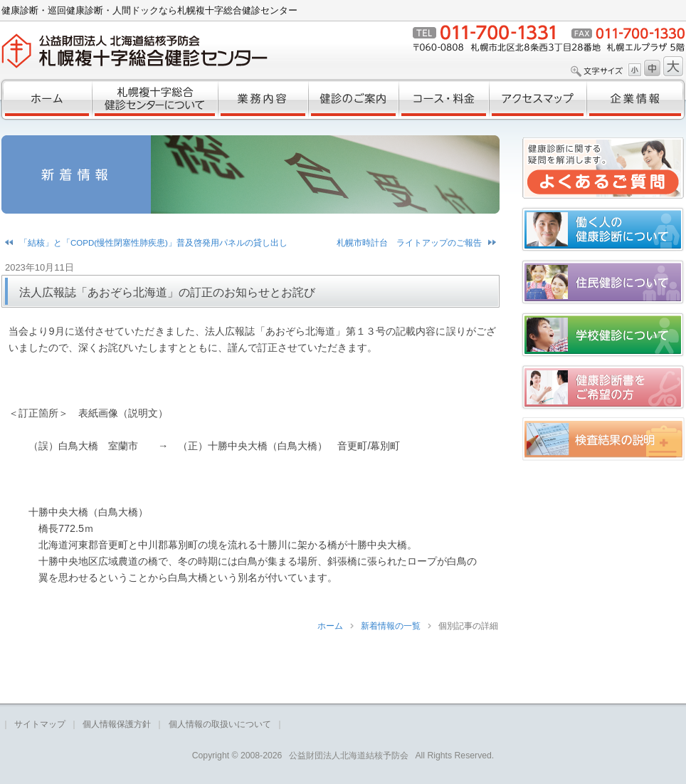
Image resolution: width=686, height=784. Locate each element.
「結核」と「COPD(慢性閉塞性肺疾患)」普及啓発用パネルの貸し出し (153, 243)
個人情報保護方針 (117, 724)
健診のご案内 (353, 100)
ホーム (46, 100)
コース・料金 (444, 100)
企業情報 (636, 100)
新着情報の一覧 (391, 626)
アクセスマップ (538, 100)
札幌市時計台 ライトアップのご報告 (409, 243)
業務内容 (263, 100)
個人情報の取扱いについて (220, 724)
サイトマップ (40, 724)
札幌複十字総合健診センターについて (155, 100)
